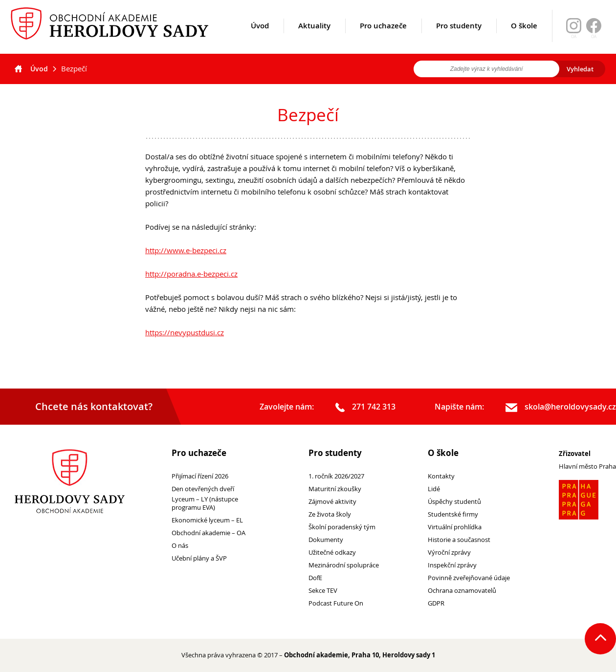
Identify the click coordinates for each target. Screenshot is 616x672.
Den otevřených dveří (203, 489)
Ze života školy (330, 514)
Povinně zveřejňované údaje (469, 578)
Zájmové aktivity (332, 502)
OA (594, 37)
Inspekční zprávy (452, 565)
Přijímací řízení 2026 (200, 476)
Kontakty (441, 476)
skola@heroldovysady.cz (561, 407)
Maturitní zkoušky (335, 489)
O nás (180, 546)
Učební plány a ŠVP (199, 558)
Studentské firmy (453, 514)
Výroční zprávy (449, 553)
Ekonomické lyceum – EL (207, 520)
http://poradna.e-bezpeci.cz (191, 274)
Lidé (434, 489)
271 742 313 (365, 407)
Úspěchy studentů (454, 502)
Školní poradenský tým (342, 527)
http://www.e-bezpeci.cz (186, 250)
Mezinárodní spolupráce (344, 565)
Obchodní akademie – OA (209, 533)
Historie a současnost (459, 540)
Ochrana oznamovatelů (462, 591)
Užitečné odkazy (332, 553)
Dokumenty (326, 540)
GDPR (436, 603)
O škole (524, 38)
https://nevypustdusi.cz (185, 332)
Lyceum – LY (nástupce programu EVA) (205, 503)
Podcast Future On (336, 603)
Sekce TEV (323, 591)
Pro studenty (459, 38)
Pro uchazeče (383, 38)
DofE (315, 578)
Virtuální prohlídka (455, 527)
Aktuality (314, 38)
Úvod (260, 38)
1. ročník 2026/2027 (336, 476)
